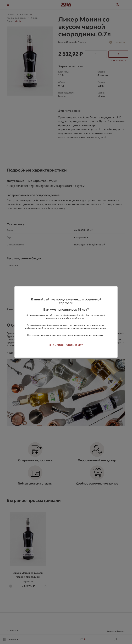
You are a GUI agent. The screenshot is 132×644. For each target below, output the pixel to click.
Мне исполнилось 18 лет (66, 345)
